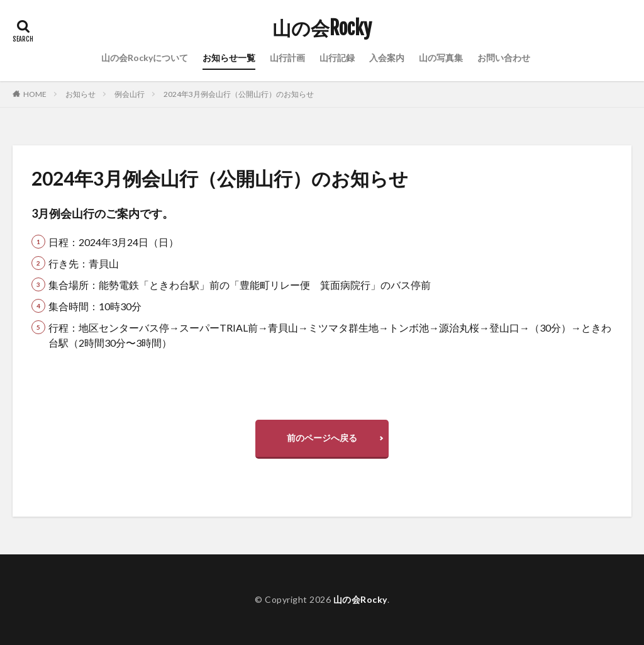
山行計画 (287, 58)
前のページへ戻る (322, 438)
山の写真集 (441, 58)
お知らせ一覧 (229, 58)
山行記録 (337, 58)
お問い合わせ (504, 58)
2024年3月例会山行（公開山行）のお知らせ (239, 94)
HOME (35, 94)
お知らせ (80, 94)
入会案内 (387, 58)
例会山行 (130, 94)
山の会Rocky (322, 28)
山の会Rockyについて (145, 58)
